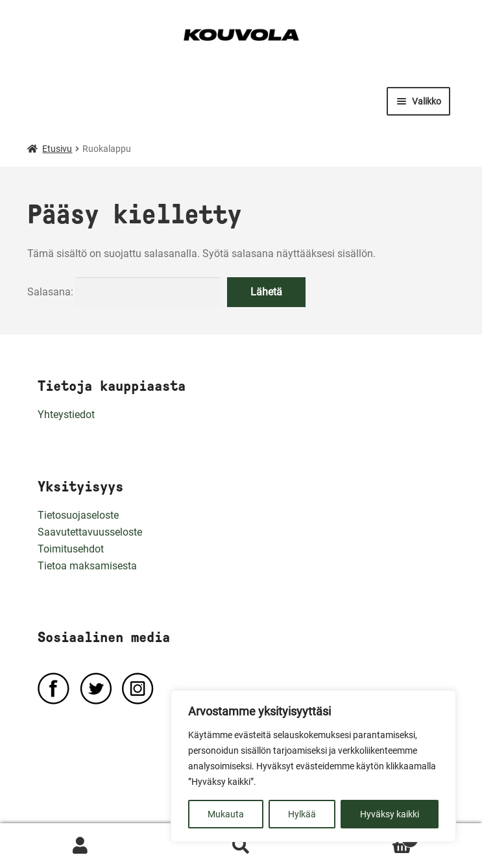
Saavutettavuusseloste (90, 532)
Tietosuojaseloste (78, 515)
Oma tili (80, 846)
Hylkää (302, 814)
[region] (313, 766)
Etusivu (57, 149)
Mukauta (226, 814)
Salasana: (124, 292)
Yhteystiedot (66, 415)
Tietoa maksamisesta (87, 566)
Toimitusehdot (71, 549)
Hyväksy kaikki (390, 814)
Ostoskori (370, 837)
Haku (241, 846)
